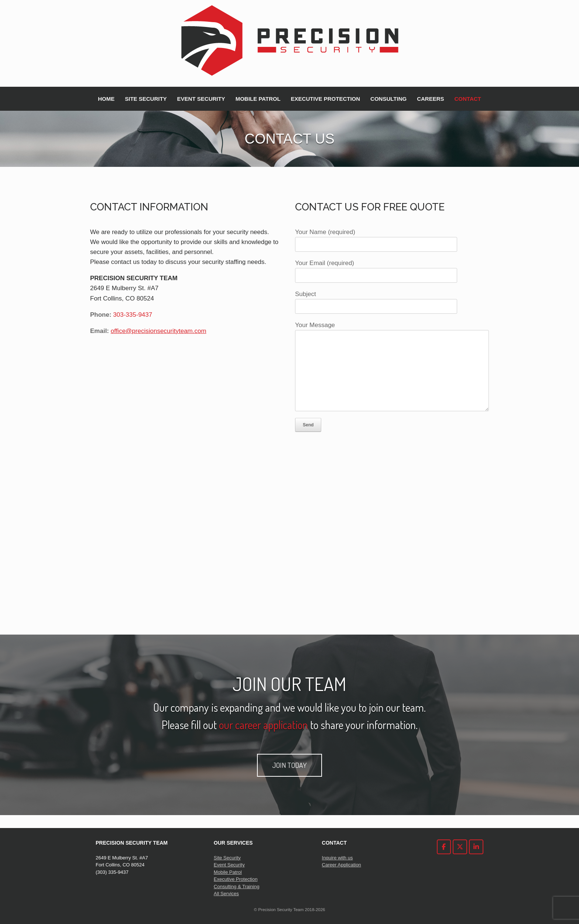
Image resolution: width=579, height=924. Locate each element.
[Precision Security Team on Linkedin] (476, 847)
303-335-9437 (133, 315)
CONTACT (468, 99)
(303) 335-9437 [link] (112, 872)
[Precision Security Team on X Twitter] (460, 847)
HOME (106, 99)
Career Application (342, 865)
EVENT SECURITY (201, 99)
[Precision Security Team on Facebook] (444, 847)
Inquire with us (338, 858)
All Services (226, 894)
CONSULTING (388, 99)
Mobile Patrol (228, 872)
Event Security (229, 865)
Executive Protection (236, 879)
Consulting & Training (237, 887)
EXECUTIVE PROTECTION (326, 99)
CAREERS (430, 99)
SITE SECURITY (146, 99)
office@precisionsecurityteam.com (159, 331)
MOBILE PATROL (258, 99)
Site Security (227, 858)
